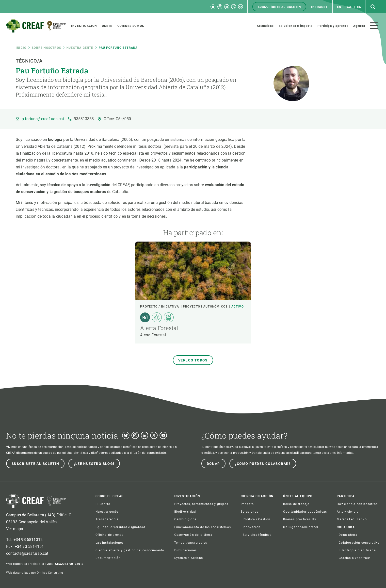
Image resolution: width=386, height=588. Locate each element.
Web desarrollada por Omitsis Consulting (35, 573)
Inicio (21, 48)
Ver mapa (15, 529)
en (339, 7)
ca (349, 7)
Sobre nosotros (46, 48)
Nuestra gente (80, 48)
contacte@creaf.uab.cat (27, 553)
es (359, 7)
